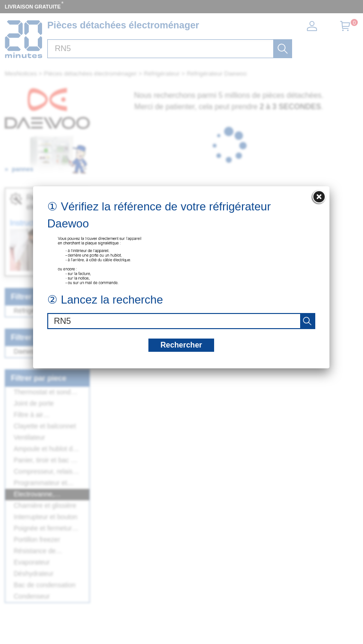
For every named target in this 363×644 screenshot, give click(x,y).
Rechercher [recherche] (181, 345)
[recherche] (307, 321)
